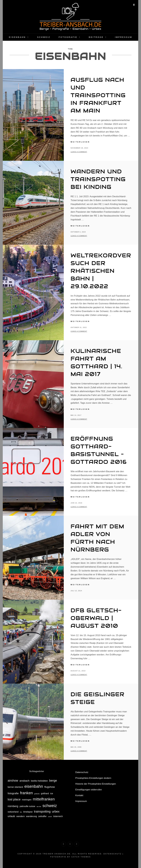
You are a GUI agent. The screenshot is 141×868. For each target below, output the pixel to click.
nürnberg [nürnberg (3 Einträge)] (13, 806)
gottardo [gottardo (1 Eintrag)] (37, 794)
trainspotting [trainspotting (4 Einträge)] (42, 812)
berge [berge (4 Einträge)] (53, 781)
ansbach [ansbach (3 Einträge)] (25, 781)
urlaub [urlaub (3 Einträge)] (11, 816)
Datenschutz (82, 772)
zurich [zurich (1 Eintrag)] (50, 817)
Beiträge (96, 37)
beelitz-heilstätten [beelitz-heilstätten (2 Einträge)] (39, 781)
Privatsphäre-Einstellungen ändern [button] (93, 778)
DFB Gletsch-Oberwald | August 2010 (96, 618)
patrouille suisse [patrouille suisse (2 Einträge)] (27, 806)
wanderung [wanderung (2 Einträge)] (31, 816)
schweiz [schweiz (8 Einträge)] (50, 806)
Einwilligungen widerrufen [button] (89, 790)
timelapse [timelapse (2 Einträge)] (28, 812)
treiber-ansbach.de (57, 854)
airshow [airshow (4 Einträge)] (13, 781)
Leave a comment (79, 152)
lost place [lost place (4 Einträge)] (14, 799)
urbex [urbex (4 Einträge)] (56, 812)
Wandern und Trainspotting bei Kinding (98, 179)
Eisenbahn (17, 37)
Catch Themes (81, 857)
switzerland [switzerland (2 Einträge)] (13, 812)
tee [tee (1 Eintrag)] (21, 812)
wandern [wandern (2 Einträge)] (21, 816)
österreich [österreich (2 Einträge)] (58, 816)
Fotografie (68, 37)
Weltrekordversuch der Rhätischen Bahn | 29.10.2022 (101, 271)
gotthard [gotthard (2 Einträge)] (45, 793)
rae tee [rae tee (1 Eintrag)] (39, 806)
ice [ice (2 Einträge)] (52, 793)
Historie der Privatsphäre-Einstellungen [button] (96, 784)
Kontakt (79, 795)
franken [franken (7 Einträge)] (27, 793)
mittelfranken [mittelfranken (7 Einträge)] (44, 799)
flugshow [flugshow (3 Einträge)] (50, 787)
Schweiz (44, 37)
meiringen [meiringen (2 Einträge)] (27, 800)
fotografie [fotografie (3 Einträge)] (13, 793)
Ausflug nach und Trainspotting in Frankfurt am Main (98, 95)
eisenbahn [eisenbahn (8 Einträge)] (34, 786)
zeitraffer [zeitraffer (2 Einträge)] (42, 816)
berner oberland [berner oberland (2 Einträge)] (15, 787)
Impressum (124, 37)
